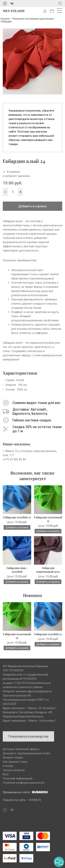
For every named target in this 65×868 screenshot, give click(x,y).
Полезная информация (18, 778)
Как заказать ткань (15, 762)
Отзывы (8, 766)
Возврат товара (13, 758)
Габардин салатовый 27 (48, 519)
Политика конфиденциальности (23, 783)
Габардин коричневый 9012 (48, 570)
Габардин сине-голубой (17, 570)
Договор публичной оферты (21, 749)
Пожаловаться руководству (28, 736)
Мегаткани (14, 11)
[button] (59, 862)
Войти (45, 11)
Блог (6, 774)
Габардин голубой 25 (17, 517)
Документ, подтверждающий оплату (27, 753)
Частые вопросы (14, 770)
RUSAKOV (35, 800)
